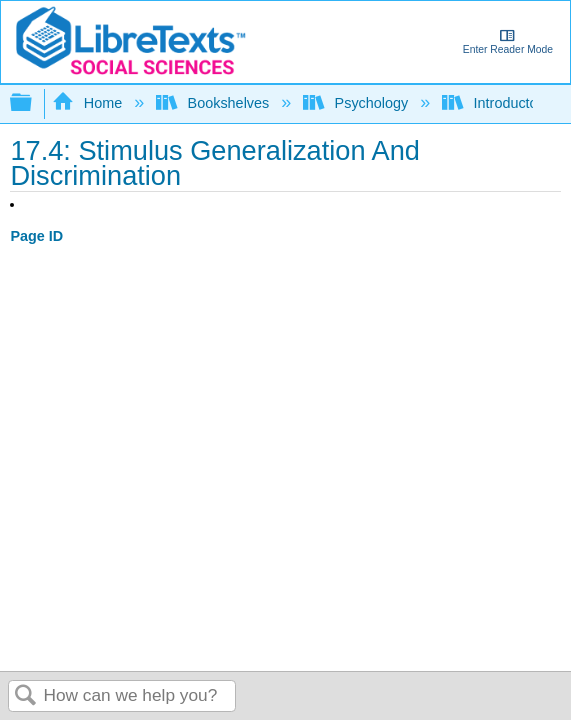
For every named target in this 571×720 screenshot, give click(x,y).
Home (89, 103)
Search (26, 696)
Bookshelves (214, 103)
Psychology (357, 103)
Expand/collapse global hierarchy (34, 103)
